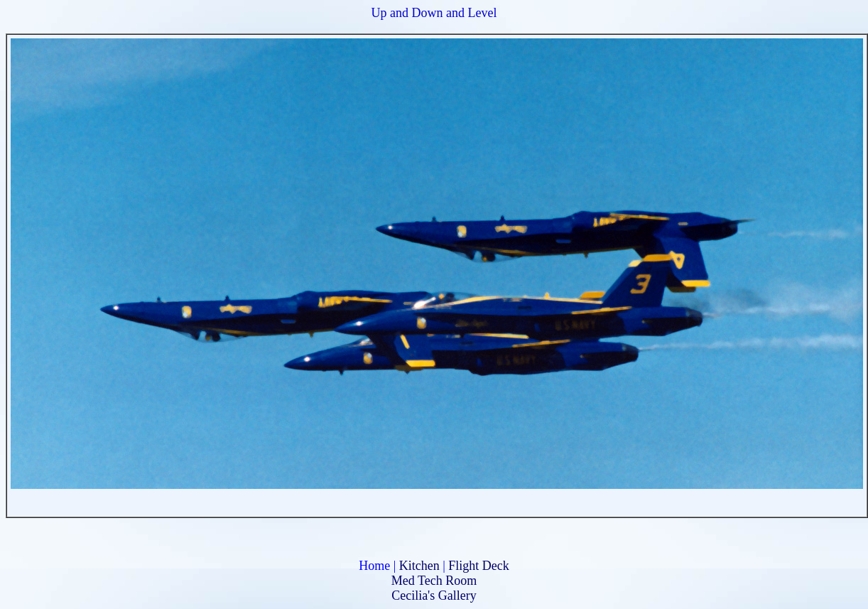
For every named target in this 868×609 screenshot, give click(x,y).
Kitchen (419, 566)
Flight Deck (479, 566)
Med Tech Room (434, 581)
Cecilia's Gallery (434, 595)
